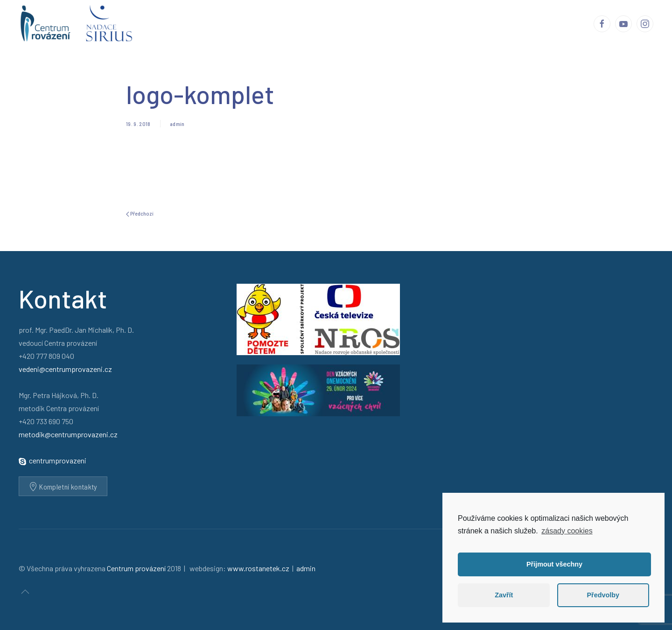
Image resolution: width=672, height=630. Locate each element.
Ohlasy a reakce (368, 23)
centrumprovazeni (58, 460)
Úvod (199, 23)
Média (466, 23)
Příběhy (315, 23)
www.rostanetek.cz (258, 568)
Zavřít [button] (504, 595)
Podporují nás (513, 23)
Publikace (426, 23)
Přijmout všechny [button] (554, 564)
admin (177, 124)
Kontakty (566, 23)
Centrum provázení (255, 23)
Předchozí (140, 213)
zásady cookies (567, 531)
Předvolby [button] (603, 595)
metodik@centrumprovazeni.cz (68, 434)
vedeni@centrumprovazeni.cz (65, 369)
